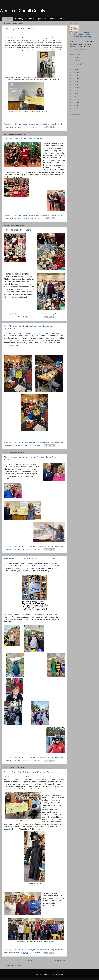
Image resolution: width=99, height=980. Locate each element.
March (77, 60)
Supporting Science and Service (19, 28)
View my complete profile (79, 49)
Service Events (56, 19)
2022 (75, 75)
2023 (75, 72)
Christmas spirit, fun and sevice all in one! (23, 139)
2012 (75, 106)
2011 (75, 109)
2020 (75, 81)
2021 (75, 78)
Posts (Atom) (18, 965)
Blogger (62, 974)
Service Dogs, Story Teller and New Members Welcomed (30, 772)
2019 (75, 84)
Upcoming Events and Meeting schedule (31, 19)
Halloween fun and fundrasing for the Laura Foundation (29, 559)
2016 (75, 93)
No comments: (36, 127)
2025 (75, 58)
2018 (75, 87)
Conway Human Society (31, 40)
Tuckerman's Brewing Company (45, 333)
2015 (75, 97)
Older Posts (59, 960)
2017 (75, 90)
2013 (75, 103)
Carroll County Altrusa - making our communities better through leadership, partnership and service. (82, 36)
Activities (8, 19)
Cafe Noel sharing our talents (18, 230)
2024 (75, 69)
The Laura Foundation (38, 615)
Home (29, 960)
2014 (75, 100)
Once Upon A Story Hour (28, 568)
